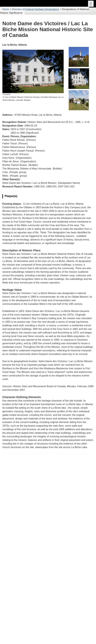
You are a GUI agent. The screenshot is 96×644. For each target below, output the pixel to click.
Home (6, 9)
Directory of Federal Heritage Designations (35, 9)
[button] (91, 4)
